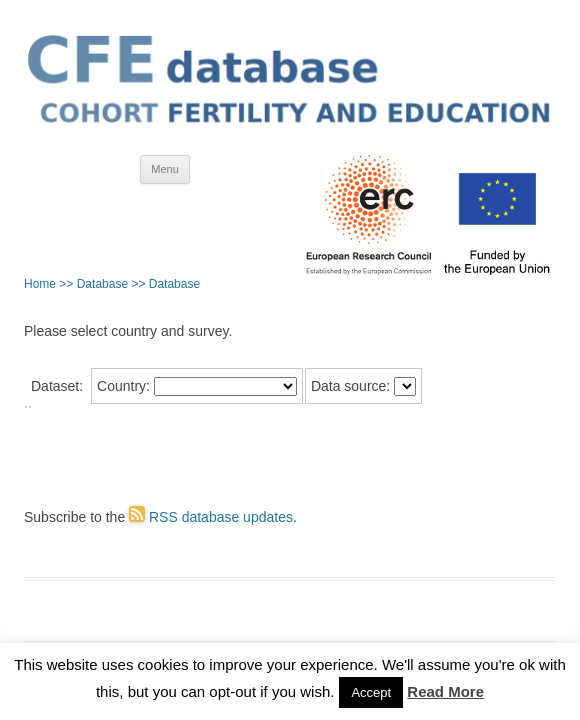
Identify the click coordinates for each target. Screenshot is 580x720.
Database (102, 284)
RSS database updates (211, 517)
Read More (445, 691)
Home (40, 284)
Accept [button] (371, 692)
